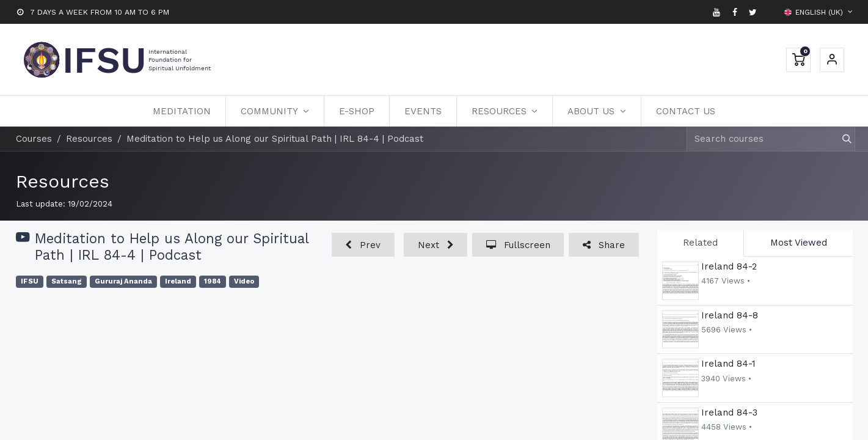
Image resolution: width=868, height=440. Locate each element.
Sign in (832, 60)
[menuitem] (182, 111)
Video (244, 281)
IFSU (30, 281)
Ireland (178, 281)
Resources (63, 181)
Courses (34, 139)
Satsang (67, 281)
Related (700, 243)
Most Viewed (799, 243)
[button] (363, 245)
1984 (213, 281)
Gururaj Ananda (123, 281)
